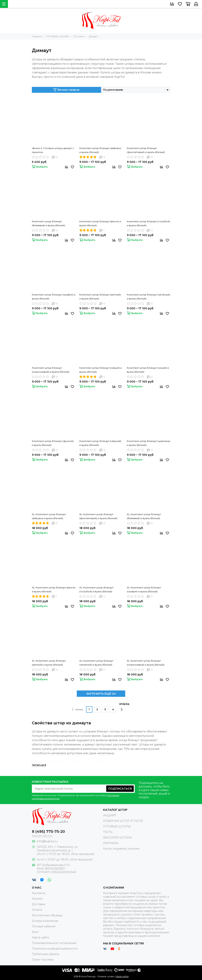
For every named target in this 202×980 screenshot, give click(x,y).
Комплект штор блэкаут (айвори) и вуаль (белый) (100, 150)
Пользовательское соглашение (54, 943)
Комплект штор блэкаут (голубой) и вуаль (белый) (148, 223)
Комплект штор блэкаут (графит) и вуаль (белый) (54, 297)
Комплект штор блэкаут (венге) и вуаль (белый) (100, 223)
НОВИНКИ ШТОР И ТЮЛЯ (123, 821)
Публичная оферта (45, 954)
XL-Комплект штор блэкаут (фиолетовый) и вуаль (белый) (98, 516)
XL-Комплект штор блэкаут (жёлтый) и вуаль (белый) (49, 663)
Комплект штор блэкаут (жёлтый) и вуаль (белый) (100, 297)
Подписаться (120, 789)
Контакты (39, 893)
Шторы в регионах (45, 921)
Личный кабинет (44, 926)
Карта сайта (40, 937)
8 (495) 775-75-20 (48, 832)
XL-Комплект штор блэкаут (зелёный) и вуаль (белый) (96, 663)
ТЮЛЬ (108, 832)
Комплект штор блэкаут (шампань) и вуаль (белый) (148, 443)
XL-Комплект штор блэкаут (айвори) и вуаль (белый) (49, 516)
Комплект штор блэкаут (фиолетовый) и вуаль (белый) (146, 150)
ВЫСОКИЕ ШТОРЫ (117, 838)
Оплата (37, 910)
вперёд (124, 707)
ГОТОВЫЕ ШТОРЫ (117, 826)
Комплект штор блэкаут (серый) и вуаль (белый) (101, 370)
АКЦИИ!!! (110, 815)
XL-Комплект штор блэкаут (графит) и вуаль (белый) (144, 589)
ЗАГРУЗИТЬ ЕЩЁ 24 (101, 694)
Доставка (39, 904)
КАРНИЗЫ (111, 843)
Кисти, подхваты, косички (121, 849)
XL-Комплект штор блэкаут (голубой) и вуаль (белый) (96, 589)
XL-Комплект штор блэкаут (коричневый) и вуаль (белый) (146, 663)
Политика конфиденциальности (55, 949)
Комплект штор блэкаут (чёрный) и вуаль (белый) (100, 443)
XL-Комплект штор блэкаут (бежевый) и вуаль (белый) (144, 516)
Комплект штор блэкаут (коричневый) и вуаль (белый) (51, 370)
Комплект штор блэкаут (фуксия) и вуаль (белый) (53, 443)
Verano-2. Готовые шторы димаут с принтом (53, 150)
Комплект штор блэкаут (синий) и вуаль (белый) (148, 370)
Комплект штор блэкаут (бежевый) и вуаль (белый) (48, 223)
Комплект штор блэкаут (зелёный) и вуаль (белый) (148, 297)
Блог (35, 932)
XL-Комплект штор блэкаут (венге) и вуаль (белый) (54, 589)
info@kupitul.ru (47, 841)
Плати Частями (43, 960)
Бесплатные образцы (47, 915)
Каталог (37, 899)
